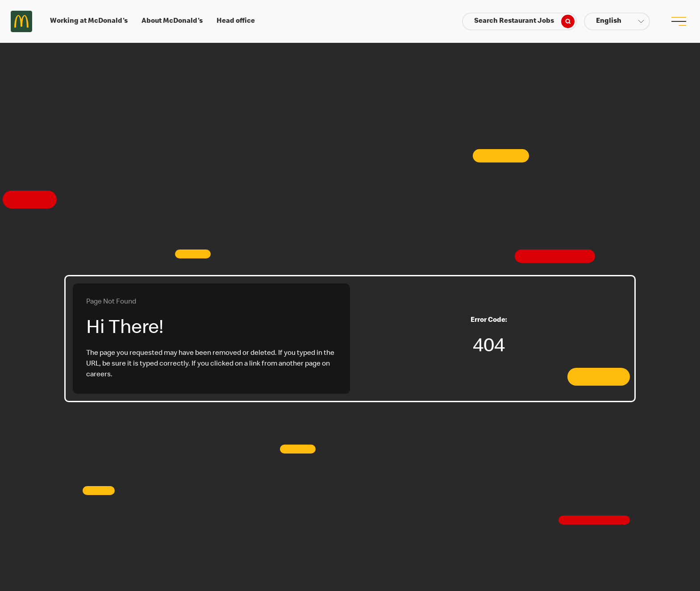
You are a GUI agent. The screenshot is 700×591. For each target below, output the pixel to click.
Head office (236, 21)
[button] (617, 21)
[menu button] (679, 21)
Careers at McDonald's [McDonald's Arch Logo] (21, 21)
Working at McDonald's (89, 21)
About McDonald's (172, 21)
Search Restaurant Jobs (524, 21)
